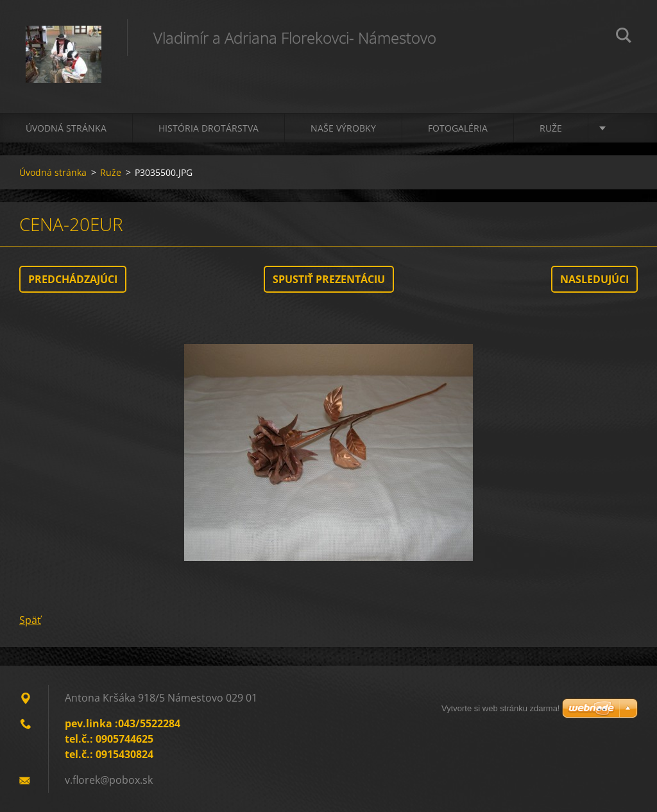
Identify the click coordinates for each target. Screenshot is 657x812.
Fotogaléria (458, 128)
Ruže (551, 128)
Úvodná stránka (66, 128)
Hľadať (624, 37)
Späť (30, 620)
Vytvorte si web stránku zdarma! (500, 708)
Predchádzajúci (73, 279)
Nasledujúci (594, 279)
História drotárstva (209, 128)
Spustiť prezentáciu (329, 279)
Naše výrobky (343, 128)
